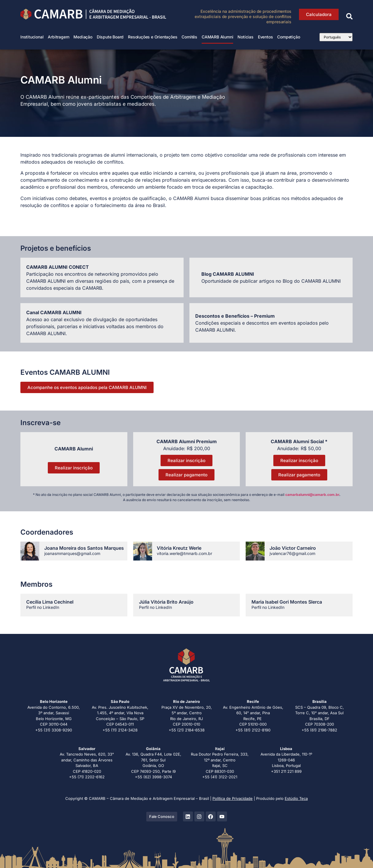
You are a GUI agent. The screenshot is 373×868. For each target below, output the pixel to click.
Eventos (265, 37)
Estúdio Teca (296, 798)
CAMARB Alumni (217, 37)
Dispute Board (110, 37)
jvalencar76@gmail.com (292, 553)
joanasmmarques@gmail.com (72, 553)
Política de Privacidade (233, 798)
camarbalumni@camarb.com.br (312, 495)
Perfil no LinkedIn (43, 607)
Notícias (245, 37)
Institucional (32, 37)
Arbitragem (58, 37)
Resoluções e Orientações (153, 37)
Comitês (189, 37)
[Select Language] (336, 37)
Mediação (83, 37)
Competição (288, 37)
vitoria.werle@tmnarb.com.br (184, 553)
